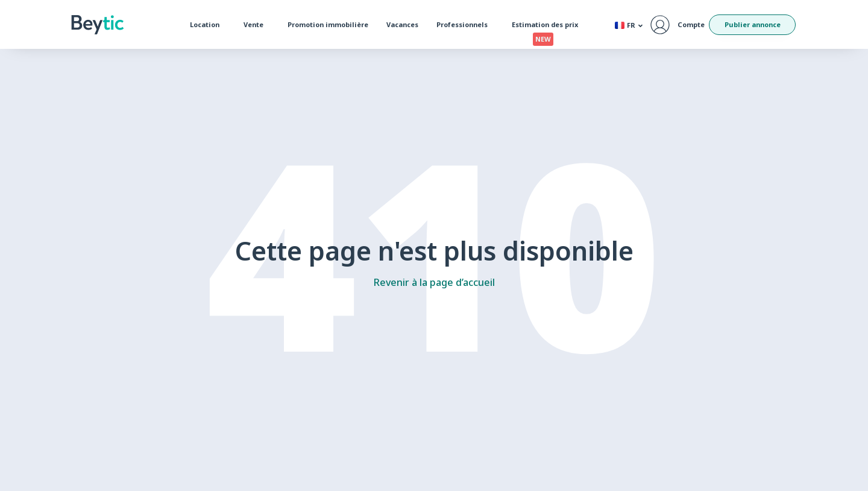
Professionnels (465, 25)
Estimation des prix (548, 27)
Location (208, 25)
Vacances (402, 24)
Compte (691, 24)
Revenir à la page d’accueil (434, 282)
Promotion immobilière (328, 24)
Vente (256, 25)
